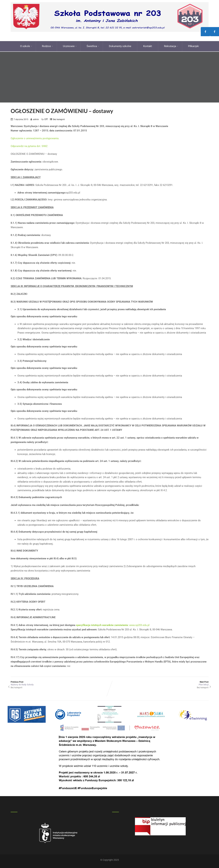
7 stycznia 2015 (21, 118)
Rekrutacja (171, 46)
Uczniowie (70, 46)
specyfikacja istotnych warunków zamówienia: (102, 624)
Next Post (159, 682)
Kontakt (148, 46)
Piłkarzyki (193, 46)
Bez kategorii (59, 118)
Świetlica (93, 46)
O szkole (26, 46)
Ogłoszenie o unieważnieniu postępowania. (35, 137)
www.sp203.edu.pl (139, 624)
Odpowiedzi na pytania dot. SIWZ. (29, 145)
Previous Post (60, 682)
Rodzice (48, 46)
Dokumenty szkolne (120, 46)
